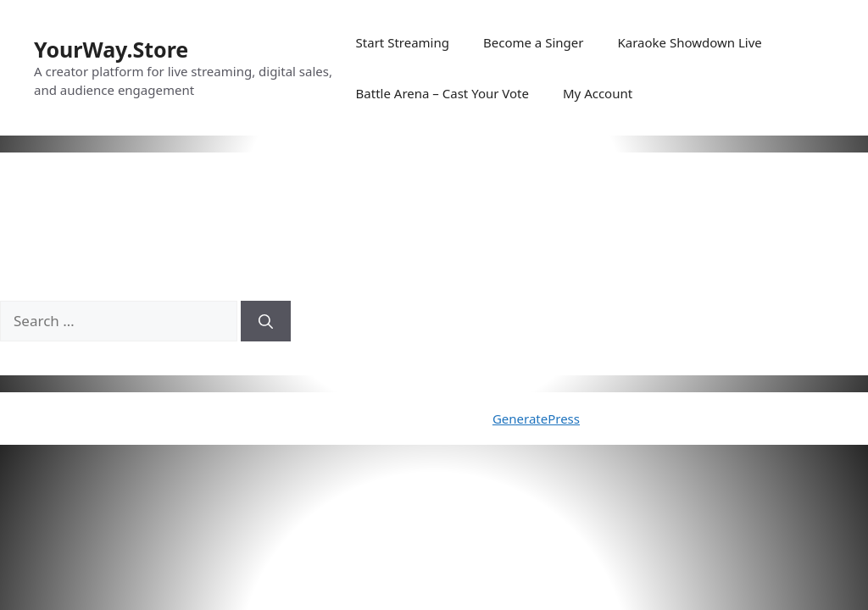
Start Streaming (403, 42)
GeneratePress (536, 419)
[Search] (266, 321)
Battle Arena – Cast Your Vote (442, 93)
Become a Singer (533, 42)
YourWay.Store (111, 49)
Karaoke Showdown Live (689, 42)
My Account (598, 93)
